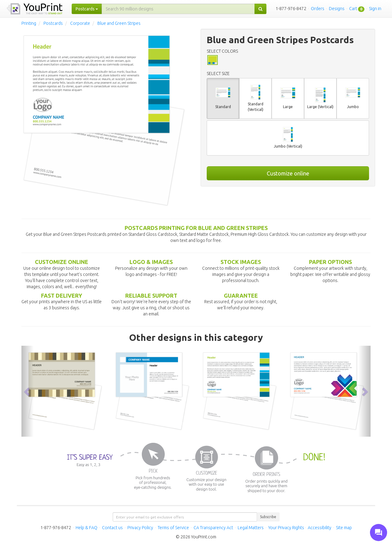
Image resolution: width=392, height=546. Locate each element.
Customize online (288, 173)
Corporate (80, 23)
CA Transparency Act (213, 528)
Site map (344, 528)
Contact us (112, 528)
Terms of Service (173, 528)
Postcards (53, 23)
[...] (178, 9)
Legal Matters (251, 528)
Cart (353, 9)
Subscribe (268, 517)
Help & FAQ (87, 528)
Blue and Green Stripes (119, 23)
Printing (29, 23)
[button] (28, 391)
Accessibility (320, 528)
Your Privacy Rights (286, 528)
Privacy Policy (140, 528)
